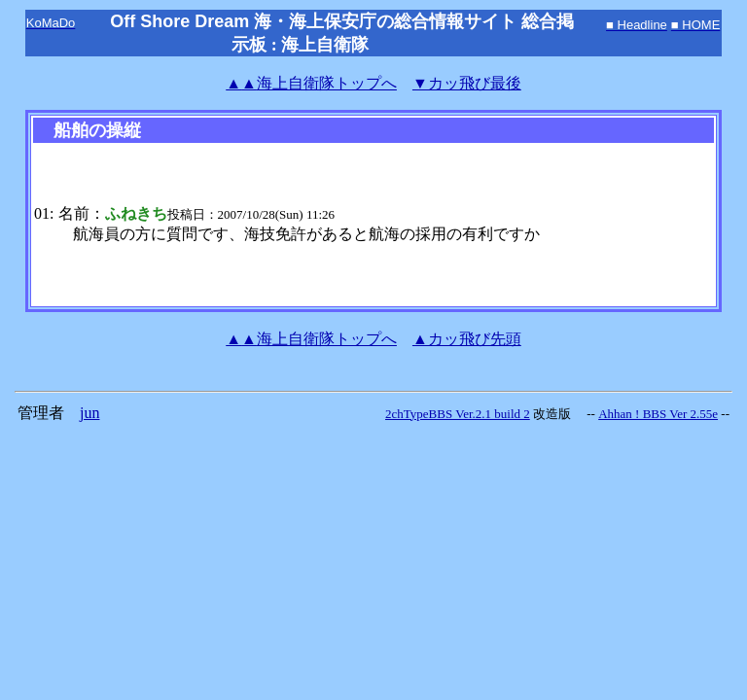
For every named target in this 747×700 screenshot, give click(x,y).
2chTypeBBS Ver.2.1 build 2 (458, 414)
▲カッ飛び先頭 (467, 339)
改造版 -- (564, 414)
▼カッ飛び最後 (467, 83)
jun (89, 413)
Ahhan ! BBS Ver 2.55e (658, 414)
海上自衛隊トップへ (311, 83)
